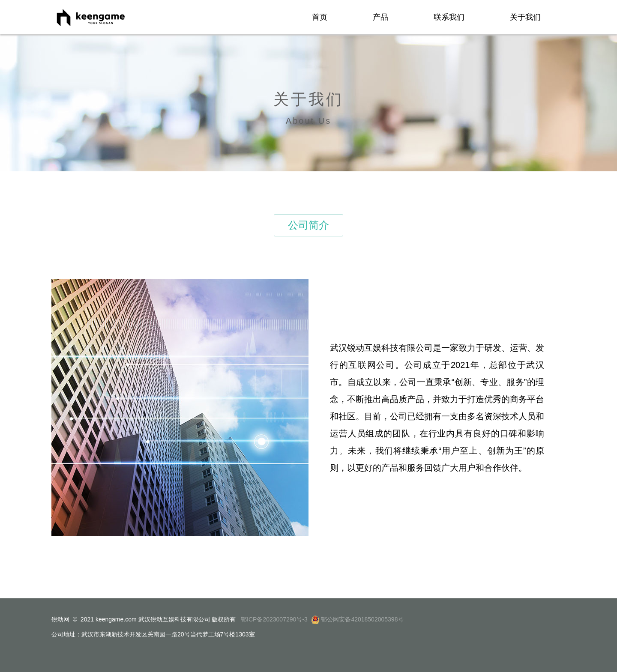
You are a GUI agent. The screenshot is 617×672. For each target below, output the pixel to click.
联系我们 (449, 17)
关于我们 (525, 17)
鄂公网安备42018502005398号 (362, 619)
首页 (320, 17)
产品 (380, 17)
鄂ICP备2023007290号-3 (273, 619)
